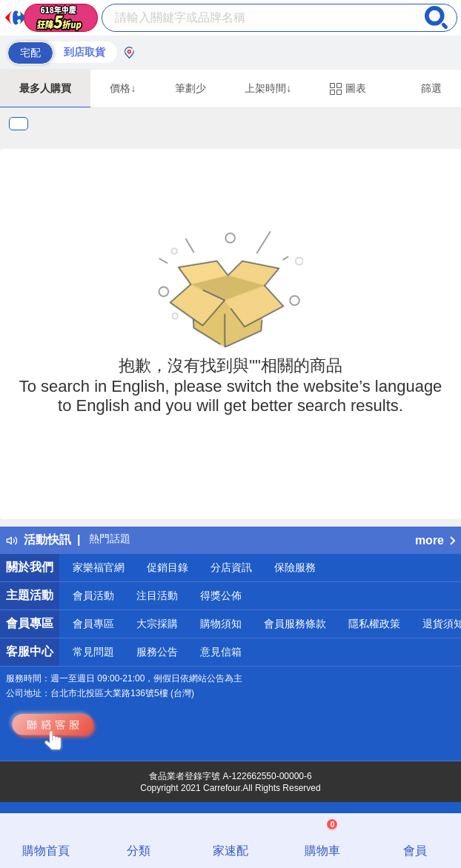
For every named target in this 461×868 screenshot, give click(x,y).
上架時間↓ (268, 88)
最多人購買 (45, 88)
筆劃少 (190, 88)
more (435, 540)
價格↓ (123, 88)
